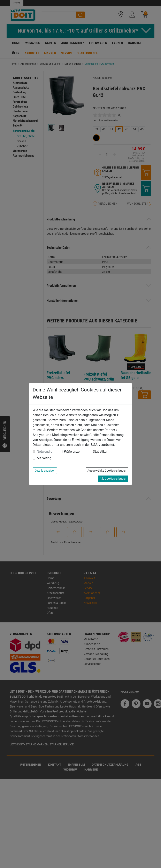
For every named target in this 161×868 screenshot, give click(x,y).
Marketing (44, 458)
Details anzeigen (45, 471)
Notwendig (45, 452)
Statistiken (101, 452)
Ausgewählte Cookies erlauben (107, 471)
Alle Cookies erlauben (113, 479)
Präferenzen (73, 452)
